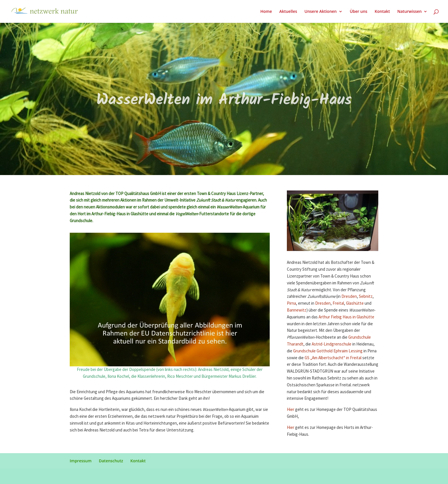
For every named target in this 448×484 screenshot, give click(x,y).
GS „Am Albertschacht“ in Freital (333, 358)
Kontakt (382, 12)
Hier (291, 410)
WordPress (163, 476)
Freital (338, 303)
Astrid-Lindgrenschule (332, 344)
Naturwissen (410, 12)
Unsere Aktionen (320, 12)
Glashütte (355, 303)
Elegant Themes (109, 476)
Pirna (291, 303)
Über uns (358, 12)
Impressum (81, 461)
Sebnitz (366, 297)
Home (266, 12)
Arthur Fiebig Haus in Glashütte (346, 317)
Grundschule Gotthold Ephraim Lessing (327, 351)
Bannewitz (297, 310)
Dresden (349, 297)
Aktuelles (288, 12)
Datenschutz (111, 461)
